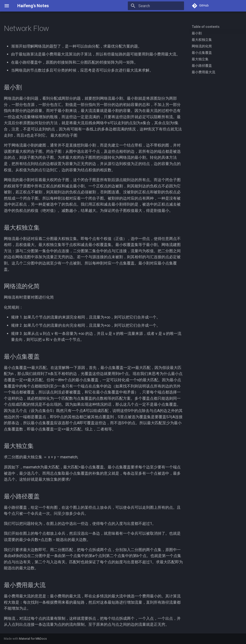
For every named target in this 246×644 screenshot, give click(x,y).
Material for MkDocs (33, 639)
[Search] (156, 6)
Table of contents (206, 27)
